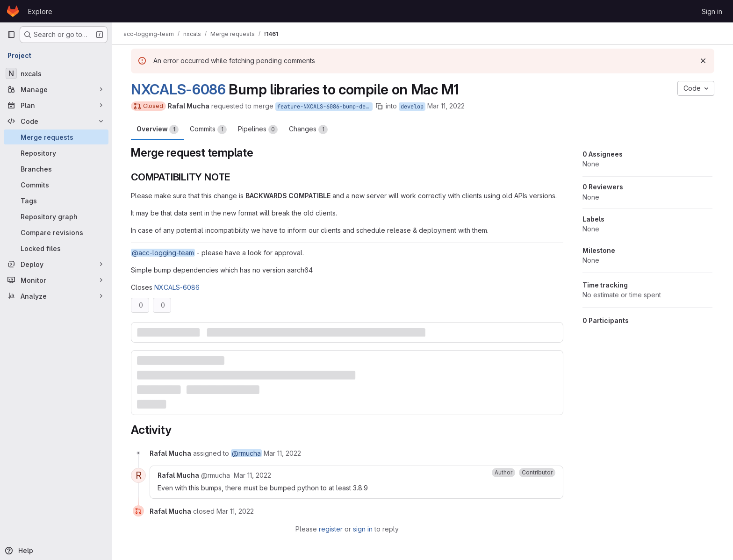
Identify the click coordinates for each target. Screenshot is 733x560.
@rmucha (246, 453)
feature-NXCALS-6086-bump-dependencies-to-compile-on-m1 (325, 107)
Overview (158, 129)
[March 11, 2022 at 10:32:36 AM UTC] (282, 453)
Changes (308, 129)
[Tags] (56, 201)
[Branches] (56, 169)
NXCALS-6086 (178, 89)
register (331, 529)
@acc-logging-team (163, 253)
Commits (208, 129)
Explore (40, 11)
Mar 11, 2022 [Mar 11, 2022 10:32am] (446, 106)
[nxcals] (56, 73)
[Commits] (56, 185)
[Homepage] (13, 11)
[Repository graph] (56, 216)
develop (412, 107)
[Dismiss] (703, 61)
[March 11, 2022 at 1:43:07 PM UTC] (252, 475)
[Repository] (56, 153)
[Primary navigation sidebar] (11, 35)
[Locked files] (56, 248)
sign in (363, 529)
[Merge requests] (56, 137)
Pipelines (258, 129)
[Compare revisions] (56, 232)
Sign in (712, 11)
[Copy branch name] (379, 106)
